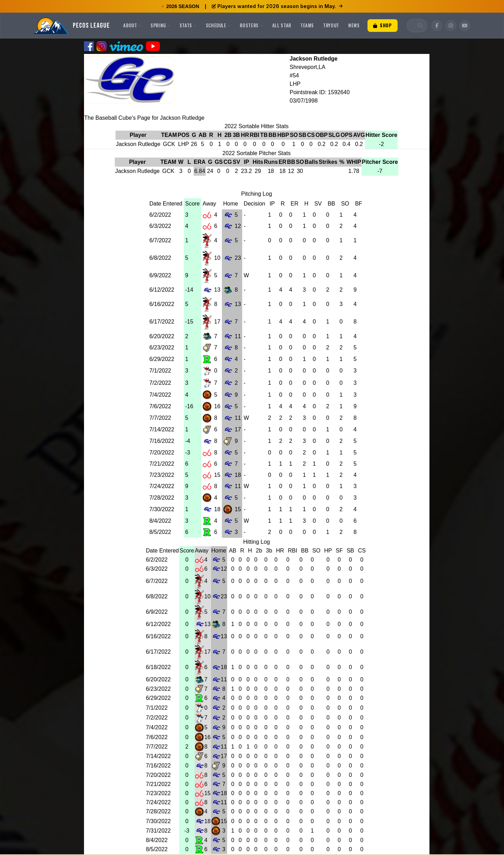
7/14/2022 (162, 429)
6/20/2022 (162, 336)
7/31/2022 (158, 831)
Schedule (218, 25)
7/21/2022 (162, 464)
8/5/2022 (160, 532)
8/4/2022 (160, 521)
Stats (188, 25)
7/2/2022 (160, 383)
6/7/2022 (160, 240)
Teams (307, 25)
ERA (200, 162)
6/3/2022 (160, 226)
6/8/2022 (160, 258)
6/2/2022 (160, 215)
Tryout (331, 25)
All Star (282, 25)
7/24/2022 (162, 486)
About (132, 25)
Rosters (251, 25)
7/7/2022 (160, 418)
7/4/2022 (160, 395)
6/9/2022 (160, 275)
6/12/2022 (162, 290)
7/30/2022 (162, 509)
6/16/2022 (162, 304)
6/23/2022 (162, 347)
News (354, 25)
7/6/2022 (160, 406)
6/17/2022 (162, 322)
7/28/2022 (162, 498)
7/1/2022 (160, 371)
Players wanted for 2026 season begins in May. (277, 6)
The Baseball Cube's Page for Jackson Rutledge (145, 118)
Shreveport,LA (307, 67)
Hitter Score (381, 135)
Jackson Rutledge (313, 59)
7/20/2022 (162, 453)
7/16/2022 (162, 441)
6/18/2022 (158, 667)
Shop (383, 25)
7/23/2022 (162, 475)
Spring (160, 25)
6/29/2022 (162, 359)
